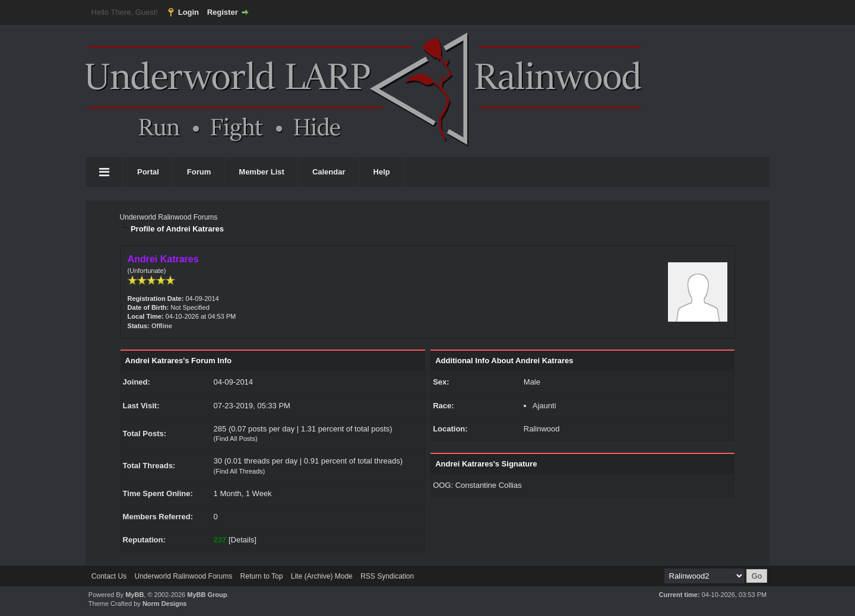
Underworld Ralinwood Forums (169, 217)
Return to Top (262, 576)
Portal (148, 172)
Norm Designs (165, 604)
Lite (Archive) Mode (322, 576)
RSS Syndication (387, 576)
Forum (199, 172)
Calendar (329, 172)
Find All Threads (239, 471)
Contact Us (109, 576)
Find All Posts (235, 439)
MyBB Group (207, 595)
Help (382, 172)
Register (223, 12)
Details (243, 540)
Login (189, 12)
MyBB (134, 595)
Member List (262, 172)
